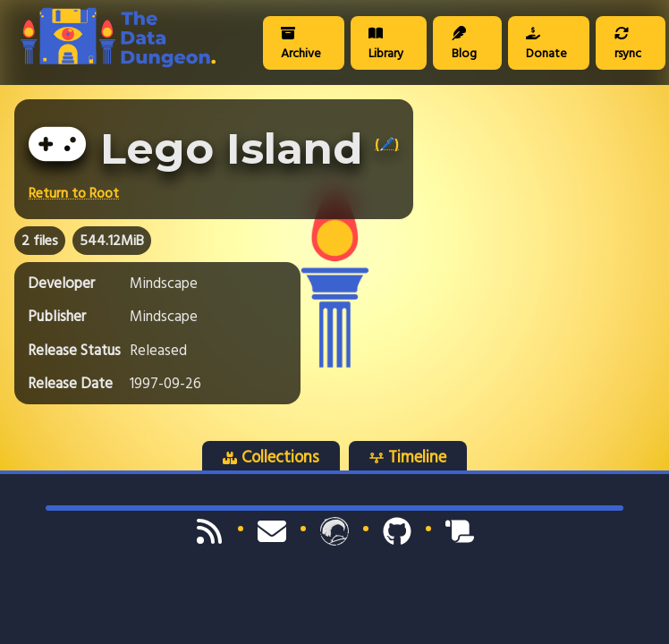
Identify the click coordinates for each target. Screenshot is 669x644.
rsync (628, 45)
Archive (301, 45)
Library (386, 45)
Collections (271, 457)
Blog (464, 45)
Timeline (408, 457)
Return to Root (74, 193)
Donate (546, 45)
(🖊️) (387, 144)
